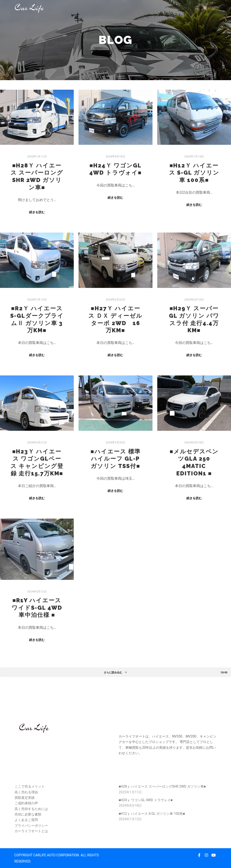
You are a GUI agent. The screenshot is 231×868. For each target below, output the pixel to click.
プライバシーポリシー (31, 826)
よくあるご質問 (26, 820)
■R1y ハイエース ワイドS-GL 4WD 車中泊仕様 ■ (37, 608)
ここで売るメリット (30, 786)
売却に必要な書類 (28, 814)
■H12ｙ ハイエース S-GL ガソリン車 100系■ (194, 173)
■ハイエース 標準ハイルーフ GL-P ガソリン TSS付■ (115, 459)
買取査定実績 (25, 798)
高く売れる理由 (26, 792)
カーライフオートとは (31, 831)
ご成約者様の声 (26, 803)
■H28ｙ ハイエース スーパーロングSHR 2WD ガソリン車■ (162, 786)
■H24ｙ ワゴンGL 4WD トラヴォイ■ (146, 800)
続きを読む (37, 212)
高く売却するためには (31, 809)
